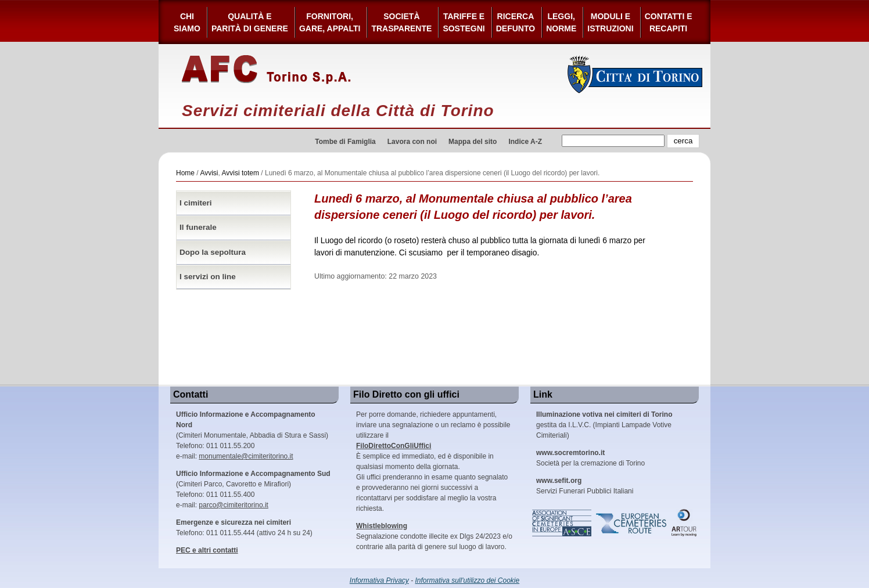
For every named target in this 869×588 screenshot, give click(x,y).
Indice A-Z (525, 142)
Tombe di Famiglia (345, 142)
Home (185, 173)
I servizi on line (208, 277)
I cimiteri (196, 203)
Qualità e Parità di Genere (250, 22)
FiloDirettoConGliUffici (394, 446)
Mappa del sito (473, 142)
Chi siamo (187, 22)
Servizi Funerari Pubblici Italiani (585, 486)
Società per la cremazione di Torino (590, 458)
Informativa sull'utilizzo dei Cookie (468, 580)
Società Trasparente (401, 22)
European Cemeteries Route (632, 523)
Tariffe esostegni (464, 22)
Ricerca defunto (516, 22)
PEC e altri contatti (207, 550)
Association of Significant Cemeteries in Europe (562, 523)
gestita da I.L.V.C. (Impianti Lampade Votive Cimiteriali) (604, 425)
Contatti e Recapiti (669, 22)
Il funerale (198, 227)
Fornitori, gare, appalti (330, 22)
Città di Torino (635, 74)
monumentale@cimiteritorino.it (246, 456)
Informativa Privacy (379, 580)
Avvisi (209, 173)
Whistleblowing (382, 526)
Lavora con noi (412, 142)
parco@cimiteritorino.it (234, 505)
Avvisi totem (240, 173)
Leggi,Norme (561, 22)
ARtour (684, 523)
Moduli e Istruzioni (610, 22)
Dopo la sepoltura (213, 252)
